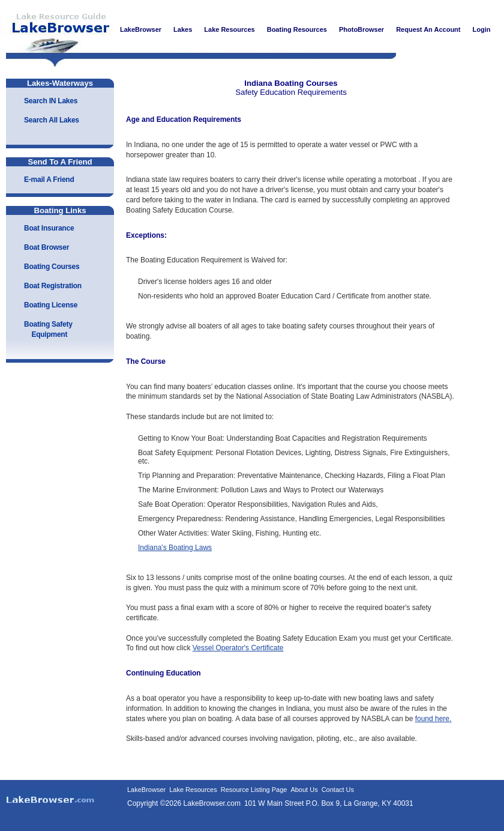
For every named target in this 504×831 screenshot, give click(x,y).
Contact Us (338, 790)
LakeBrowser (57, 29)
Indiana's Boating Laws (175, 548)
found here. (433, 719)
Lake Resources (193, 790)
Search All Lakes (52, 120)
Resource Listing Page (254, 790)
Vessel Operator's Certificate (238, 648)
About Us (304, 790)
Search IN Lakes (51, 101)
